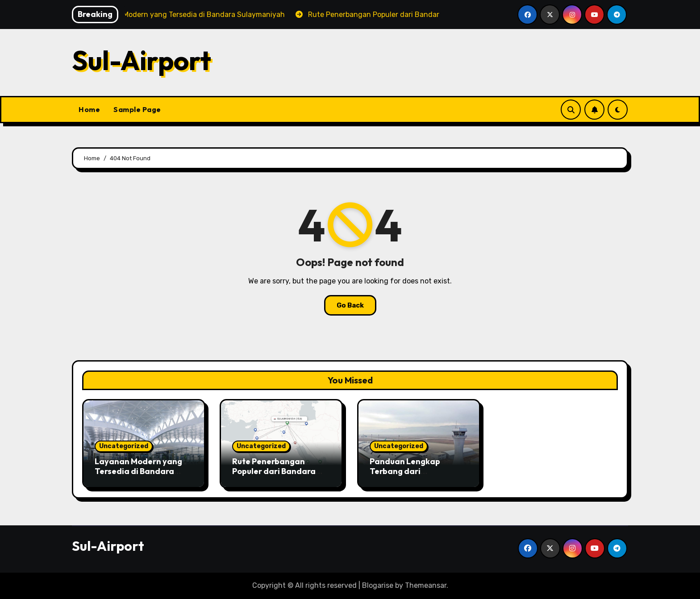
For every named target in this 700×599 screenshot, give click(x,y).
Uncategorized (124, 446)
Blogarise (378, 585)
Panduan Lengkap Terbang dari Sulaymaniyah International (405, 476)
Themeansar (426, 585)
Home (89, 109)
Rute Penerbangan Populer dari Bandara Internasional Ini (274, 471)
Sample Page (137, 109)
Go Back (350, 305)
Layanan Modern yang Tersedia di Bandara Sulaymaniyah (138, 471)
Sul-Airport (142, 60)
